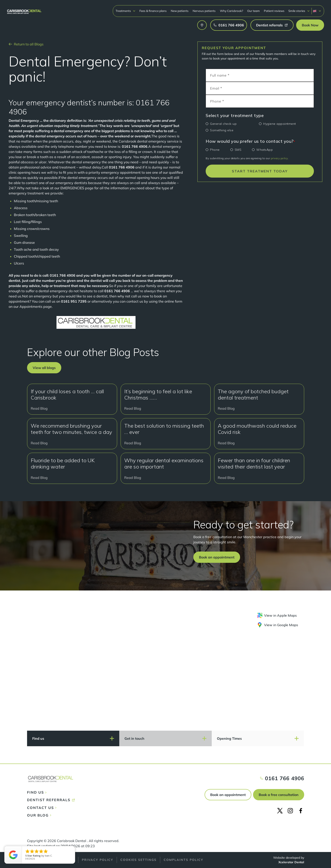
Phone (215, 150)
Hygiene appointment (280, 124)
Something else (222, 130)
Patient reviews (274, 11)
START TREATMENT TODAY (260, 171)
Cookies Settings (138, 860)
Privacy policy (98, 860)
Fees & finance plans (153, 11)
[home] (24, 10)
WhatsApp (265, 150)
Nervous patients (204, 11)
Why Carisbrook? (232, 11)
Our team (253, 11)
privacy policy (279, 158)
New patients (180, 11)
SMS (238, 150)
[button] (126, 11)
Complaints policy (183, 860)
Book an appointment (228, 795)
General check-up (223, 124)
